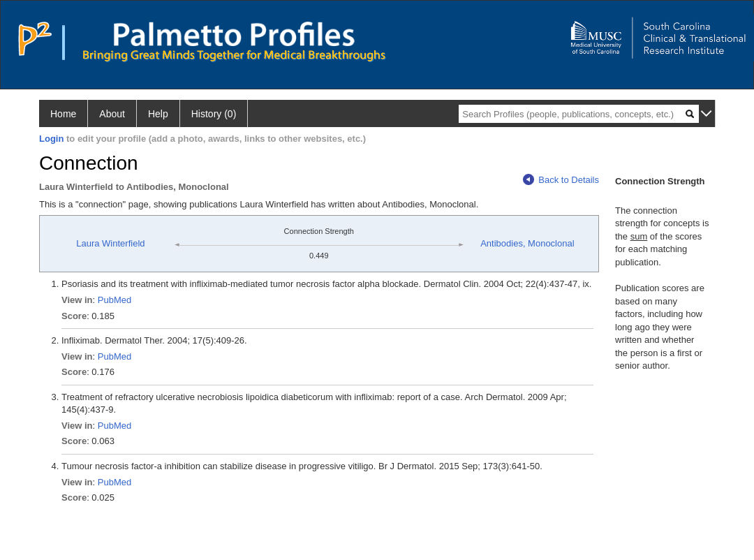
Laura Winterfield (110, 243)
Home (63, 114)
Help (158, 114)
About (112, 114)
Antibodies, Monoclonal (527, 243)
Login (51, 139)
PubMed (114, 300)
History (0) (214, 114)
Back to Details (561, 180)
